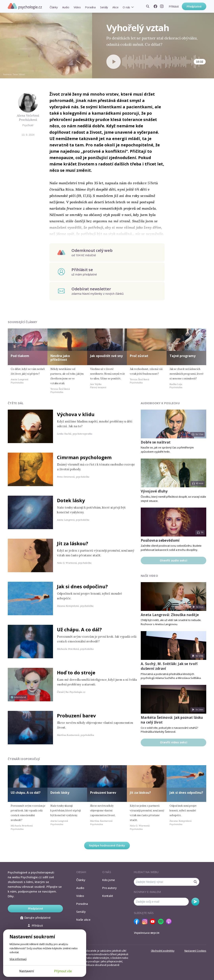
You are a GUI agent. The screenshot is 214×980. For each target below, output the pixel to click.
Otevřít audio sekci (174, 560)
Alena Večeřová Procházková (28, 118)
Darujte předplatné (35, 918)
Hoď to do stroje (76, 672)
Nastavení (27, 971)
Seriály (104, 7)
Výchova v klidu (76, 414)
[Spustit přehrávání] (114, 62)
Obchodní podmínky (163, 951)
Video (77, 7)
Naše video (149, 576)
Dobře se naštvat (156, 442)
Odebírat (195, 902)
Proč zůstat (139, 356)
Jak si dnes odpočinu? (82, 586)
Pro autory (109, 888)
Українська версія (147, 933)
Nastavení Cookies (195, 951)
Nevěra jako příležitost (60, 358)
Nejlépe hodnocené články (107, 845)
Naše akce (83, 920)
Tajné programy (183, 356)
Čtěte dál (16, 403)
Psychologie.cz (25, 6)
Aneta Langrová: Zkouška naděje (170, 615)
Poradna (90, 7)
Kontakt (108, 896)
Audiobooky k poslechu (160, 403)
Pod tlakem (20, 356)
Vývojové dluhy (154, 491)
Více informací (18, 959)
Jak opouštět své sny (106, 356)
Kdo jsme (109, 880)
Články (54, 7)
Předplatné (194, 6)
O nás (126, 7)
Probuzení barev (76, 716)
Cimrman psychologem (84, 457)
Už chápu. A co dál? (79, 629)
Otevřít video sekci (174, 742)
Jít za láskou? (73, 543)
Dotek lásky (71, 500)
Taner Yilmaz (19, 74)
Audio (66, 7)
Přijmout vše (63, 971)
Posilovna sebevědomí (160, 540)
